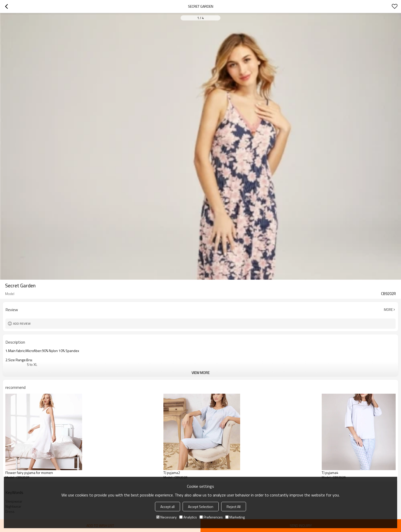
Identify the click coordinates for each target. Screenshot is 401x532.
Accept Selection (201, 507)
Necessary (166, 517)
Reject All (234, 507)
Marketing (235, 517)
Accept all (168, 507)
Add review (22, 324)
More (388, 310)
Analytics (188, 517)
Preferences (211, 517)
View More (201, 373)
